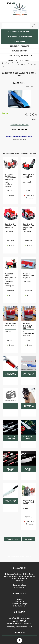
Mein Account (19, 602)
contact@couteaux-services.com (20, 627)
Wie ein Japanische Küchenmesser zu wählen (20, 576)
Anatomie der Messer (20, 578)
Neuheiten (20, 581)
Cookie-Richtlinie (19, 587)
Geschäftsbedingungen (20, 604)
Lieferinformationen (20, 583)
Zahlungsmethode (19, 585)
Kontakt (19, 599)
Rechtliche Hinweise (20, 606)
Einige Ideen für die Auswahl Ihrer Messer (19, 574)
